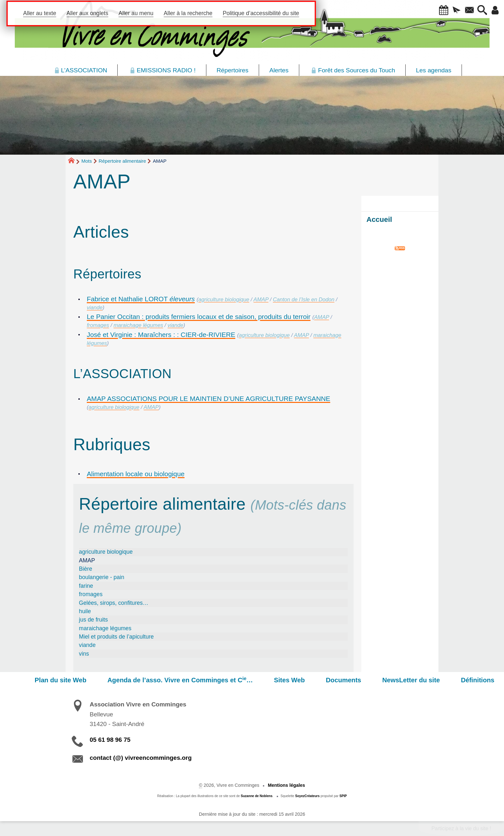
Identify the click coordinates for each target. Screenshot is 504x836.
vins (84, 654)
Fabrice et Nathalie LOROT (141, 299)
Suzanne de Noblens (257, 796)
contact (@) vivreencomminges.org (141, 758)
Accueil (379, 219)
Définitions (481, 680)
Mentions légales (286, 785)
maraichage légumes (138, 325)
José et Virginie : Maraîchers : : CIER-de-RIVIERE (161, 335)
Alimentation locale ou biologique (136, 474)
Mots (87, 161)
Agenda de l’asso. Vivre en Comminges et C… (209, 680)
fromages (98, 325)
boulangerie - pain (102, 577)
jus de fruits (94, 620)
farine (86, 586)
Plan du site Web (95, 680)
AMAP (261, 300)
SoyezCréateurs (307, 796)
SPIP (343, 796)
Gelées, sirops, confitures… (114, 603)
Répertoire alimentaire (122, 161)
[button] (434, 11)
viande (95, 308)
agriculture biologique (224, 300)
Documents (359, 680)
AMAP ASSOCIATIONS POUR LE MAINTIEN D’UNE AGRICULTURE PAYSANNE (208, 399)
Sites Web (311, 680)
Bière (86, 569)
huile (85, 611)
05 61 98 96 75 (110, 740)
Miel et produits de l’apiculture (117, 637)
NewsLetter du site (421, 680)
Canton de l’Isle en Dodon (304, 300)
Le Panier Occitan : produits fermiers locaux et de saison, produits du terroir (199, 317)
